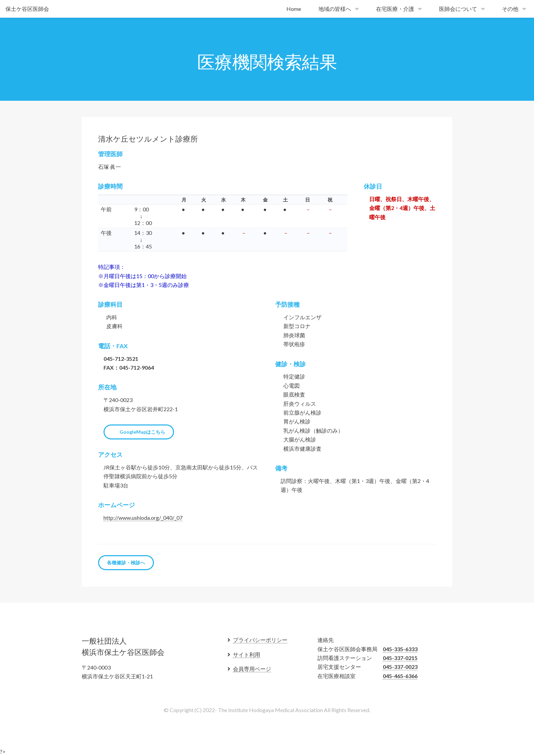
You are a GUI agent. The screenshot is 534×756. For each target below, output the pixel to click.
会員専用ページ (252, 669)
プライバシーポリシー (260, 640)
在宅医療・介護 (395, 9)
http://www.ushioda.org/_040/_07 (143, 518)
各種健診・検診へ (126, 562)
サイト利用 (247, 654)
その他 (510, 9)
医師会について (458, 9)
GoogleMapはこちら (142, 432)
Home (294, 9)
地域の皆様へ (335, 9)
